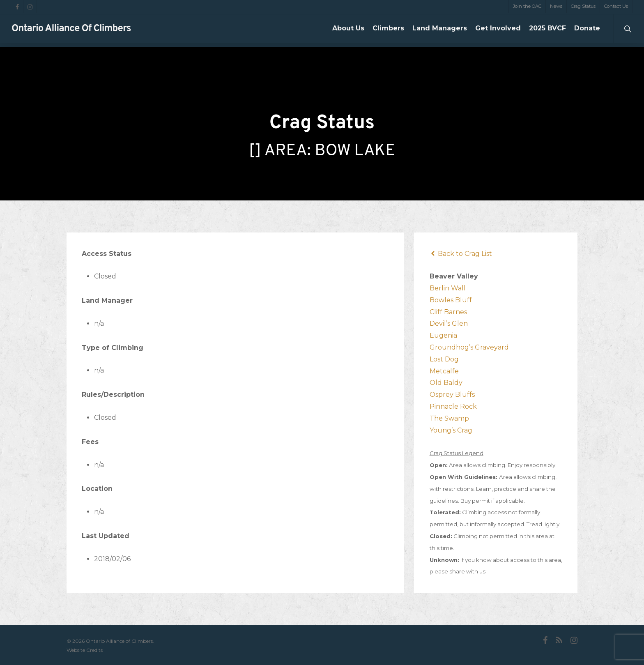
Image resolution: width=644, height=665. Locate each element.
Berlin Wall (448, 288)
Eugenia (443, 335)
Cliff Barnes (448, 312)
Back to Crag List (461, 254)
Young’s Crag (451, 430)
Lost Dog (444, 359)
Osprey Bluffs (452, 395)
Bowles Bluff (451, 300)
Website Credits (85, 650)
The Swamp (449, 418)
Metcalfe (444, 371)
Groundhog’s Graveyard (469, 347)
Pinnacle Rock (453, 406)
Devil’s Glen (449, 323)
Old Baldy (446, 383)
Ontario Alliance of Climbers (71, 31)
